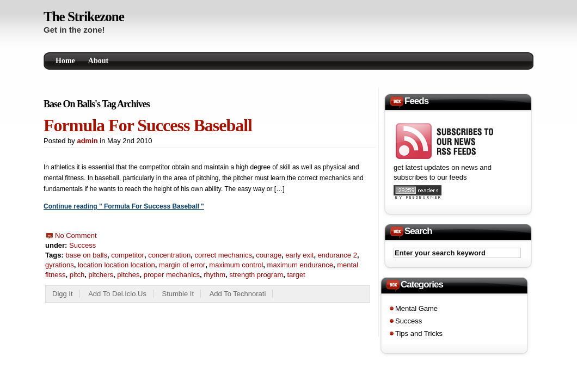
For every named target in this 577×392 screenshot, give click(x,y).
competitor (128, 255)
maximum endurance (300, 265)
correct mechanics (223, 255)
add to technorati (238, 294)
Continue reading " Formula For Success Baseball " (124, 206)
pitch (77, 275)
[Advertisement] (389, 20)
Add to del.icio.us (117, 294)
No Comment (76, 235)
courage (269, 255)
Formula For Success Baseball (148, 125)
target (296, 275)
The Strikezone (84, 17)
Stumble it (178, 294)
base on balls (86, 255)
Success (82, 245)
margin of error (182, 265)
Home (65, 61)
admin (87, 141)
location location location (116, 265)
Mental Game (416, 308)
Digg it (63, 294)
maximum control (236, 265)
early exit (299, 255)
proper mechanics (172, 275)
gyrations (60, 265)
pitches (128, 275)
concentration (169, 255)
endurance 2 (337, 255)
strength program (256, 275)
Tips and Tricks (419, 333)
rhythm (214, 275)
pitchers (101, 275)
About (98, 61)
